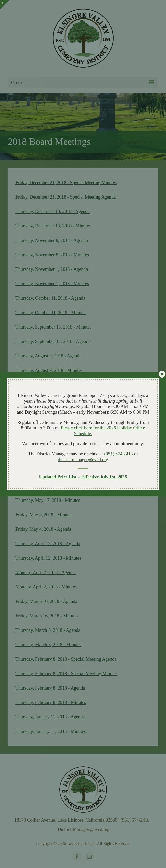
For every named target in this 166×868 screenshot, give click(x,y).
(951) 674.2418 (118, 454)
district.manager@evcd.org (83, 460)
